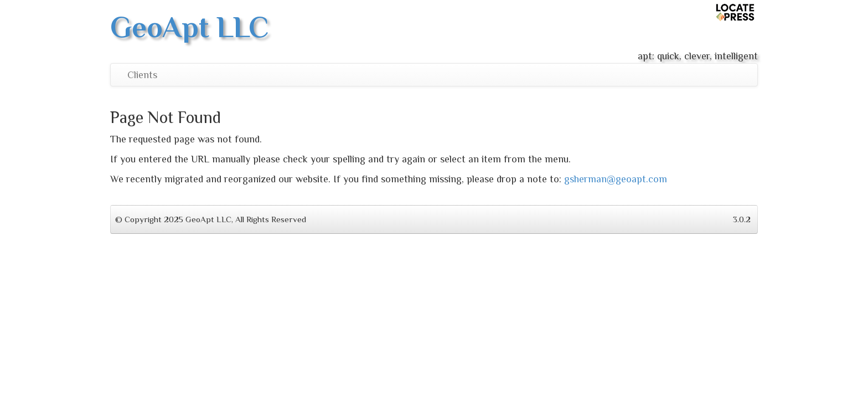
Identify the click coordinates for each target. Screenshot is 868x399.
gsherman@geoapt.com (616, 179)
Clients (142, 75)
